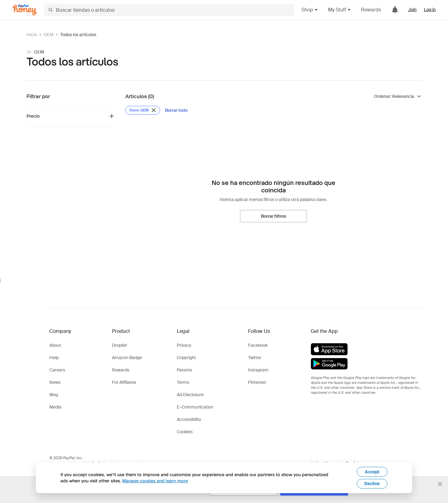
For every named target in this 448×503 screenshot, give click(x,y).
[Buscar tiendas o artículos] (169, 10)
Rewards (371, 10)
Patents (184, 370)
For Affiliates (124, 382)
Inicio (32, 35)
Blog (54, 395)
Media (55, 407)
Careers (57, 370)
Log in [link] (430, 10)
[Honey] (25, 10)
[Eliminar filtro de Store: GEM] (143, 110)
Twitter (255, 358)
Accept (372, 472)
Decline (372, 484)
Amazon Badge (127, 358)
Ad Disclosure (190, 395)
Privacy (184, 345)
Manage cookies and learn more (155, 481)
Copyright (186, 358)
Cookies (185, 432)
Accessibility (189, 419)
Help (54, 358)
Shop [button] (310, 10)
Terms (183, 382)
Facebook (258, 345)
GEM (48, 35)
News (55, 382)
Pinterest (257, 382)
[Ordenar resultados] (398, 96)
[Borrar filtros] (274, 216)
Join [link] (412, 10)
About (55, 345)
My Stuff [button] (340, 10)
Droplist (120, 345)
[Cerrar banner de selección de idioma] (440, 484)
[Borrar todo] (176, 110)
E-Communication (195, 407)
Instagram (258, 370)
